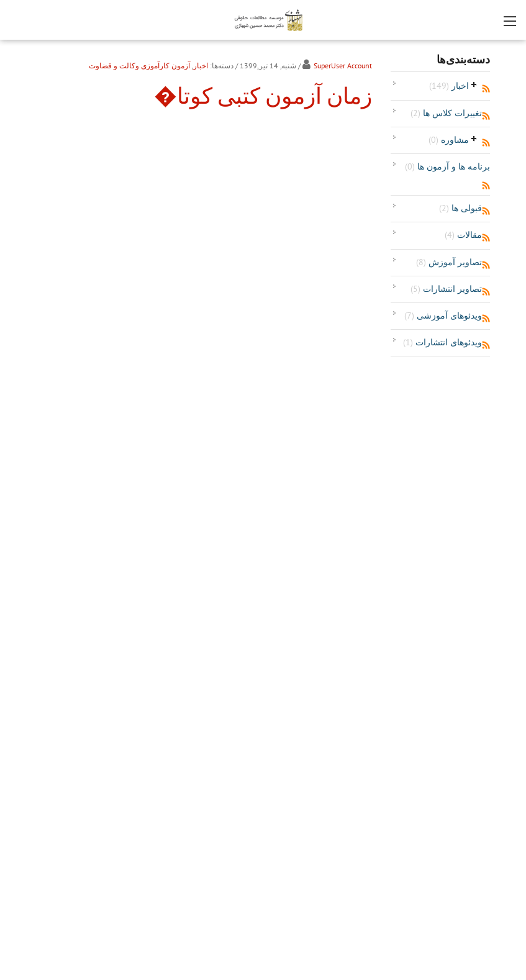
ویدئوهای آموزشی (443, 315)
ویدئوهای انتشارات (442, 342)
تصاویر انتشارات (446, 289)
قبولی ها (460, 208)
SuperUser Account (343, 66)
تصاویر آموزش (449, 262)
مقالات (463, 235)
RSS (486, 89)
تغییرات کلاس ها (446, 113)
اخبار (449, 86)
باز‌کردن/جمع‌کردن (474, 84)
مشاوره (449, 140)
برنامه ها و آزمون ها (447, 166)
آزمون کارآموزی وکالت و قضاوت (139, 66)
